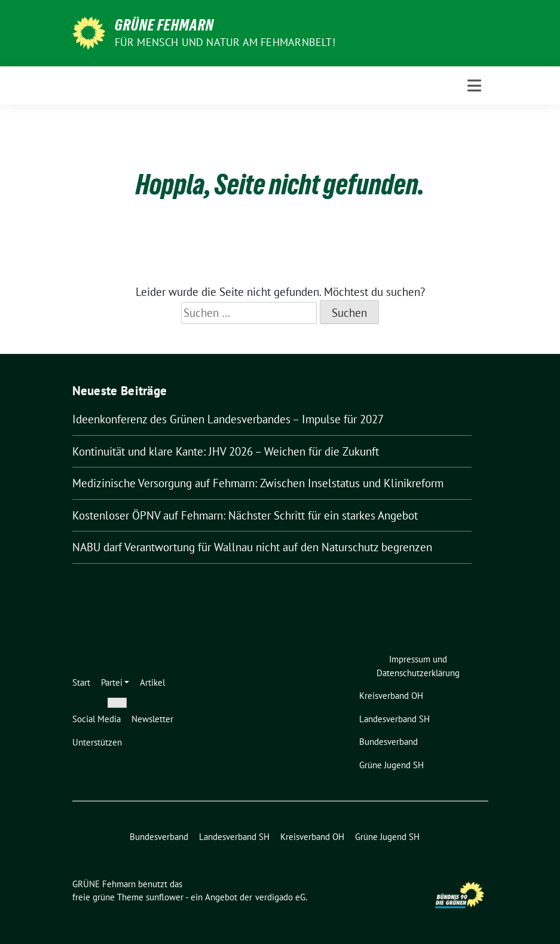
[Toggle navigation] (474, 86)
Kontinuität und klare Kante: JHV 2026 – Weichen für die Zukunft (226, 451)
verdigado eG (280, 897)
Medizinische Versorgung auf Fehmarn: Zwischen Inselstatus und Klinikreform (258, 483)
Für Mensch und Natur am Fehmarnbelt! (225, 42)
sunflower (165, 897)
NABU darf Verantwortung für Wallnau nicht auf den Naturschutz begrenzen (252, 547)
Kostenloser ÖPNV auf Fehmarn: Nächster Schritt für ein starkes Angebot (245, 515)
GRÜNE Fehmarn (164, 25)
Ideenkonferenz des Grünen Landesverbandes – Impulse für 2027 (228, 419)
